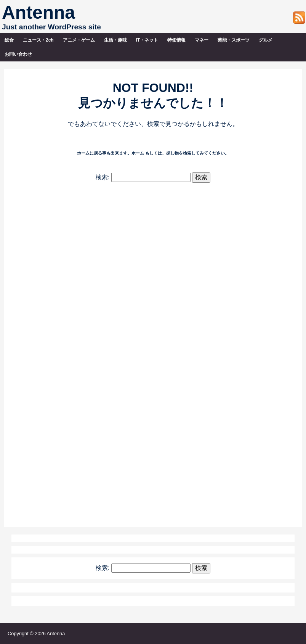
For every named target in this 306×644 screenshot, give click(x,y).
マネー (202, 40)
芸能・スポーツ (234, 40)
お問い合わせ (18, 54)
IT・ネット (147, 40)
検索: (103, 177)
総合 (9, 40)
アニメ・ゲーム (79, 40)
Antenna (38, 12)
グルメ (266, 40)
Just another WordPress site (51, 27)
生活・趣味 (115, 40)
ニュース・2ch (38, 40)
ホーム (138, 153)
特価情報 (176, 40)
